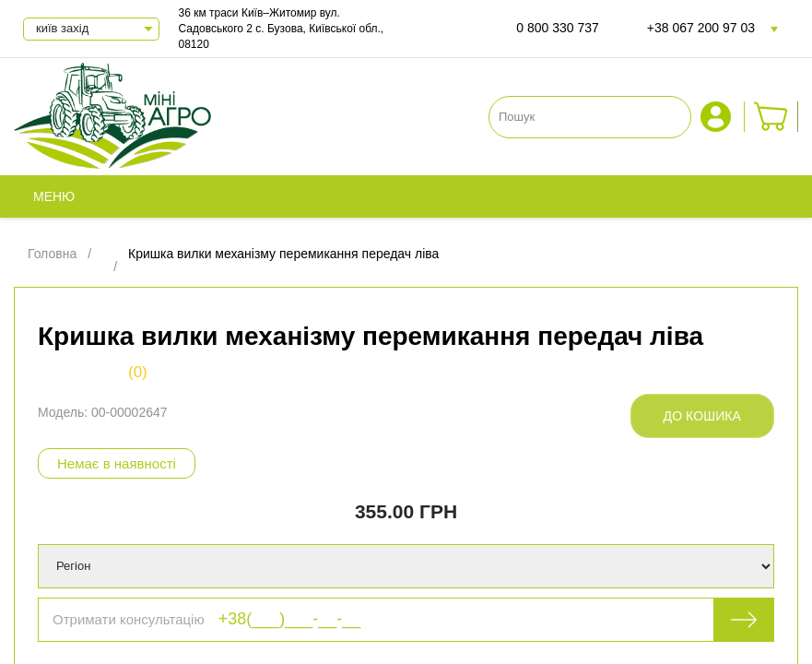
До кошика (702, 416)
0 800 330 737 (558, 28)
